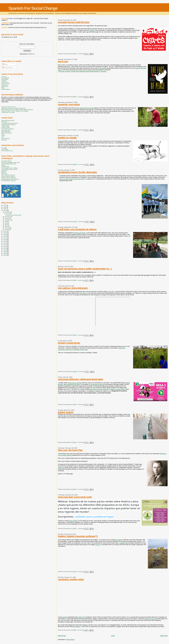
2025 (5, 205)
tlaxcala (4, 172)
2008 (5, 253)
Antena (3, 165)
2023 (5, 209)
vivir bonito (83, 293)
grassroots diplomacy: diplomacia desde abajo (80, 379)
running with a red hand (8, 112)
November (8, 217)
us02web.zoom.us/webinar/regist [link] (94, 517)
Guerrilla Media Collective (9, 181)
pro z (3, 137)
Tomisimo (4, 140)
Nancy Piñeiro (73, 521)
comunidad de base (96, 384)
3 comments (80, 630)
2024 (5, 207)
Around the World (6, 161)
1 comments (80, 529)
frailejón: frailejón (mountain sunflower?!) (78, 536)
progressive (5, 85)
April (6, 225)
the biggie (4, 148)
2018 (5, 236)
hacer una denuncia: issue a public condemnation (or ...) (85, 269)
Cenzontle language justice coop (11, 162)
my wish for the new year (8, 107)
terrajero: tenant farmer (69, 343)
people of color (6, 84)
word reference (6, 138)
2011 (5, 248)
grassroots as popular (75, 383)
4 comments (80, 572)
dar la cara (63, 61)
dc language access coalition (9, 168)
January (7, 229)
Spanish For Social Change (33, 8)
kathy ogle (4, 174)
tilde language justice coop (9, 164)
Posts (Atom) (71, 640)
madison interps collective (9, 178)
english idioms (5, 126)
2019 (5, 235)
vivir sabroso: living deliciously (73, 288)
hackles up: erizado (67, 138)
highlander (4, 171)
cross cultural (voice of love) (9, 169)
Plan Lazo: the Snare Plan (70, 450)
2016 (5, 240)
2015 (5, 241)
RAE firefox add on (7, 133)
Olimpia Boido (5, 167)
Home (113, 636)
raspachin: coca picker (69, 104)
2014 (5, 243)
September (8, 220)
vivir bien (111, 292)
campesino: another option (71, 579)
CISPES (92, 30)
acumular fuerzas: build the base (74, 22)
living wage (5, 79)
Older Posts (164, 636)
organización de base (73, 384)
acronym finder (6, 127)
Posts (5, 64)
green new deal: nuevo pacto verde (75, 497)
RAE (3, 134)
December (8, 212)
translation (77, 627)
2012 (5, 247)
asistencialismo (6, 89)
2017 (5, 238)
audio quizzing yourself (8, 120)
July (6, 221)
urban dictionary (6, 131)
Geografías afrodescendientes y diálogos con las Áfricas (107, 389)
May (6, 223)
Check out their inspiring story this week (72, 179)
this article (118, 540)
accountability (5, 78)
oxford (3, 136)
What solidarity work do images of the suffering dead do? (17, 110)
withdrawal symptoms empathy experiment (13, 108)
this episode (103, 68)
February (7, 228)
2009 (5, 252)
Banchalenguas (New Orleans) (10, 179)
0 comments (80, 54)
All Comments (8, 67)
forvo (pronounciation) (8, 129)
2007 (5, 255)
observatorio (5, 82)
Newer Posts (62, 636)
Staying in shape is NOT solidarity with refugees (15, 111)
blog (8, 97)
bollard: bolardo (66, 412)
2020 (5, 233)
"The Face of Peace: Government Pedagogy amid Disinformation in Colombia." (82, 71)
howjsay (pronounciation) (8, 124)
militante (4, 81)
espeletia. (122, 543)
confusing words (6, 130)
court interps (5, 149)
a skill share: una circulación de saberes (77, 229)
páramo (98, 545)
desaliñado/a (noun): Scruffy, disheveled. (77, 172)
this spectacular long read (85, 108)
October (7, 218)
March (7, 226)
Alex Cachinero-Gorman (8, 175)
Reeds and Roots (80, 233)
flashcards (4, 122)
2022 (5, 210)
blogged (65, 617)
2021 (5, 231)
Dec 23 (8, 214)
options (80, 617)
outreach (4, 77)
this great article (152, 619)
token (3, 88)
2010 (5, 250)
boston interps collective (8, 176)
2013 (5, 245)
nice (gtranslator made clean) (10, 123)
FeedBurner (31, 54)
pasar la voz (5, 86)
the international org (7, 151)
